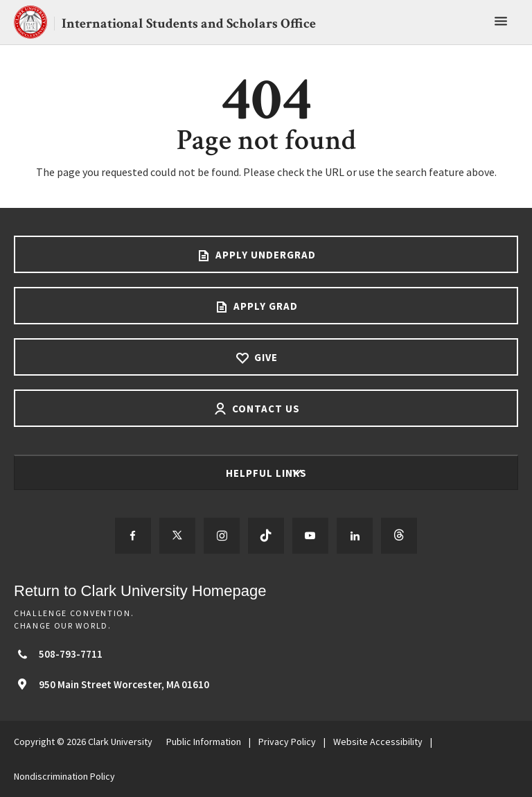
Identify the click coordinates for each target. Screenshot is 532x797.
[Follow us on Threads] (399, 536)
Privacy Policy (287, 742)
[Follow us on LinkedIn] (355, 536)
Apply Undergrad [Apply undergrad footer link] (264, 255)
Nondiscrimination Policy (64, 776)
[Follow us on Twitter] (177, 536)
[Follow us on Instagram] (222, 536)
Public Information (204, 742)
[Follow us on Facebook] (133, 536)
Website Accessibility (378, 742)
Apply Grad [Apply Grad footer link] (264, 306)
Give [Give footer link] (265, 357)
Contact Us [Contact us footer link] (265, 409)
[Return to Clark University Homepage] (266, 591)
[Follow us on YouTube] (310, 536)
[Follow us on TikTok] (266, 536)
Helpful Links (268, 473)
